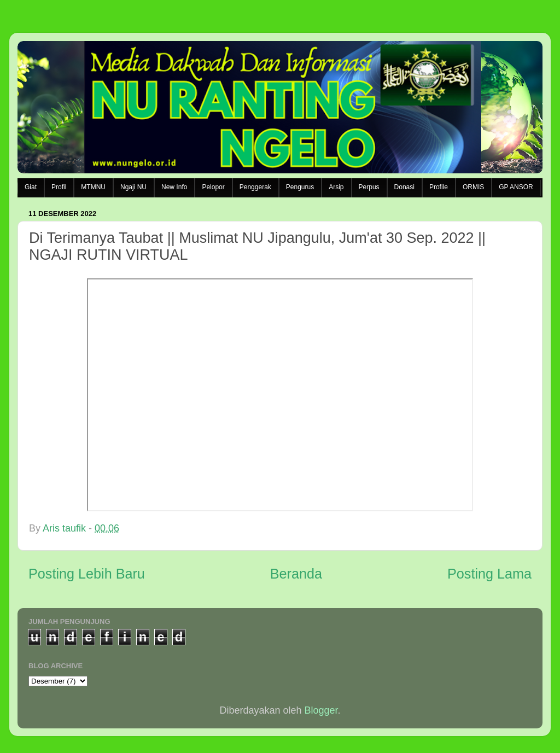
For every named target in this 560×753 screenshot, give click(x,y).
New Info (174, 187)
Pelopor (213, 187)
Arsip (336, 187)
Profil (59, 187)
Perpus (369, 187)
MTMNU (93, 187)
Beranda (296, 574)
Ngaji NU (133, 187)
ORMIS (473, 187)
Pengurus (300, 187)
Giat (31, 187)
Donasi (404, 187)
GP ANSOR (516, 187)
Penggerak (255, 187)
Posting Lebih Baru (87, 574)
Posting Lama (489, 574)
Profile (439, 187)
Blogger (321, 710)
